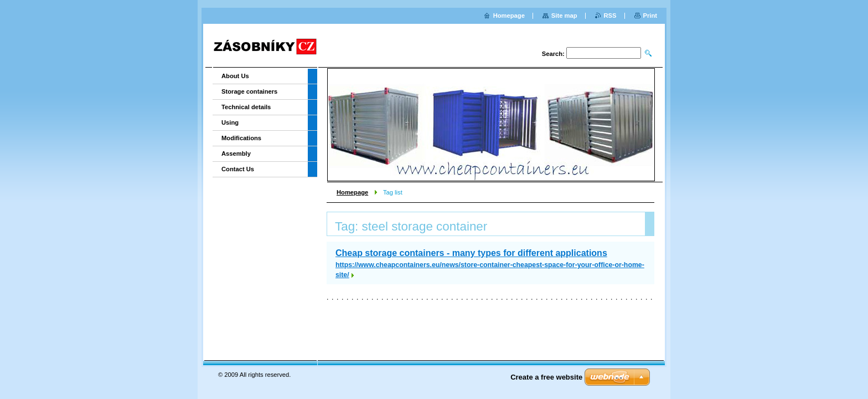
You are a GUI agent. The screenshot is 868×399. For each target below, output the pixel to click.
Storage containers (249, 91)
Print (650, 16)
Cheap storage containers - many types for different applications (471, 253)
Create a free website (546, 377)
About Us (235, 76)
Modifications (241, 138)
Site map (564, 16)
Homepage (352, 192)
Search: (553, 54)
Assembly (236, 154)
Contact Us (238, 169)
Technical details (246, 107)
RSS (610, 16)
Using (230, 122)
